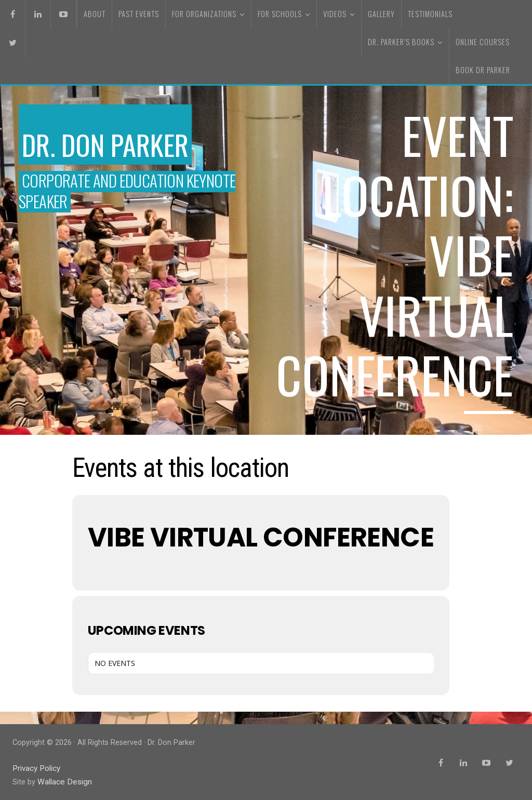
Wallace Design (63, 781)
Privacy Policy (36, 768)
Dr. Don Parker (125, 142)
